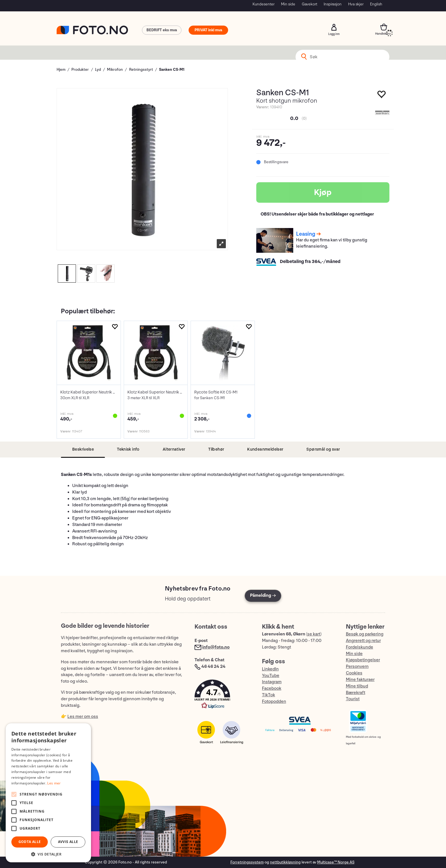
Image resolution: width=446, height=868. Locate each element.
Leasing (306, 234)
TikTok (269, 695)
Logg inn (334, 27)
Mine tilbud (357, 686)
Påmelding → (263, 595)
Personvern (357, 667)
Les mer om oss (83, 717)
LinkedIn (270, 669)
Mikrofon (115, 70)
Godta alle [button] (30, 842)
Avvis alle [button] (68, 842)
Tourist (353, 699)
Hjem (61, 70)
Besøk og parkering (365, 634)
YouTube (271, 676)
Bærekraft (356, 693)
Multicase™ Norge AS (336, 862)
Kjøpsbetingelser (363, 660)
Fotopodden (274, 702)
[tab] (83, 450)
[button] (222, 696)
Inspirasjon (333, 4)
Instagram (272, 682)
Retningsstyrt (141, 70)
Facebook (272, 688)
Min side (288, 4)
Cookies (354, 673)
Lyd (98, 70)
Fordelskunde (360, 647)
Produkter (80, 70)
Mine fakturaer (360, 680)
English (376, 4)
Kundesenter (264, 4)
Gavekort (309, 4)
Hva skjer (356, 4)
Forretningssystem (247, 862)
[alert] (48, 793)
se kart (314, 634)
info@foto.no (216, 647)
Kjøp (323, 192)
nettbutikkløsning (285, 862)
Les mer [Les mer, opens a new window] (54, 783)
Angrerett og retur (363, 641)
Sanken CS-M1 (172, 70)
